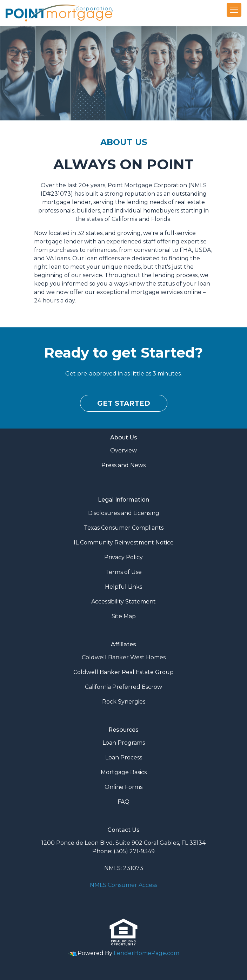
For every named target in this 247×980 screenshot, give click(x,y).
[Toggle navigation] (234, 10)
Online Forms (123, 787)
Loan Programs (124, 743)
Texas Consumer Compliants (124, 528)
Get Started (124, 403)
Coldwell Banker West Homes (124, 657)
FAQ (123, 802)
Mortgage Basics (124, 772)
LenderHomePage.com (146, 953)
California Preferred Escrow (123, 687)
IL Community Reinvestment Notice (124, 543)
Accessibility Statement (123, 602)
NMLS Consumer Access (123, 885)
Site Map (124, 616)
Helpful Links (123, 587)
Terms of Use (123, 572)
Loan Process (124, 757)
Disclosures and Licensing (124, 513)
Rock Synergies (124, 702)
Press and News (123, 465)
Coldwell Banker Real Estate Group (123, 672)
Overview (123, 450)
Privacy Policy (123, 557)
